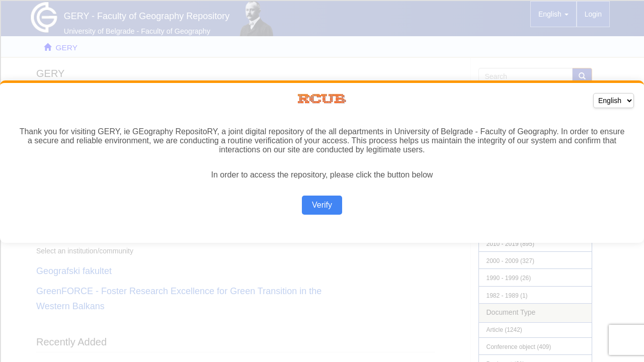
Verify (322, 205)
